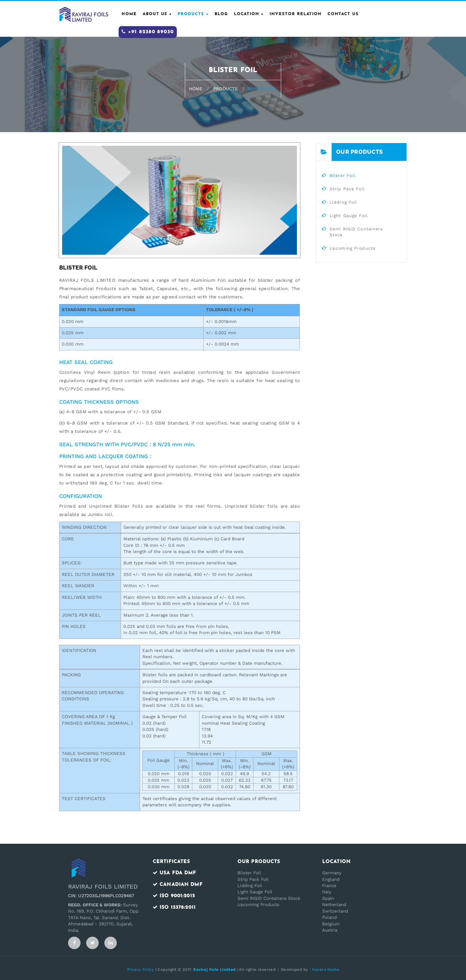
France (329, 886)
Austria (330, 930)
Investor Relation (296, 14)
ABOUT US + (157, 14)
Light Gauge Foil (255, 892)
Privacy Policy (141, 969)
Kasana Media (326, 969)
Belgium (331, 924)
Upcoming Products (258, 905)
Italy (327, 892)
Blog (221, 14)
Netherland (334, 905)
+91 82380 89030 (148, 32)
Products (226, 89)
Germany (332, 873)
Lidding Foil (250, 886)
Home (196, 89)
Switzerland (335, 911)
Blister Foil (249, 873)
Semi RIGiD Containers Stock (269, 898)
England (331, 879)
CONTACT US (343, 14)
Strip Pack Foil (253, 879)
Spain (328, 898)
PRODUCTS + (193, 14)
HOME (129, 14)
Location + (249, 14)
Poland (329, 917)
